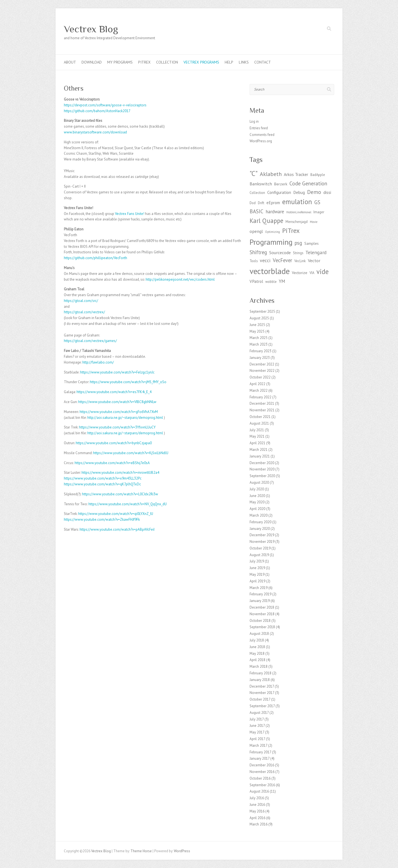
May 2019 (257, 574)
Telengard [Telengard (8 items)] (316, 252)
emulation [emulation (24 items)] (297, 202)
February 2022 (260, 397)
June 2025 (257, 325)
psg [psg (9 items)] (298, 243)
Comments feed (262, 135)
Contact (263, 62)
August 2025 (259, 318)
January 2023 (260, 358)
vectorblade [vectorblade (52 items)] (270, 271)
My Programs (120, 62)
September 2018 (262, 627)
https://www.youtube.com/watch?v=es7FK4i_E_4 (114, 392)
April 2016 (257, 818)
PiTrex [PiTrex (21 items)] (291, 231)
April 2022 (257, 384)
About (70, 62)
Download (92, 62)
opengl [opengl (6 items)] (256, 231)
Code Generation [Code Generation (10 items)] (308, 183)
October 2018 (260, 621)
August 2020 (259, 482)
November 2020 (262, 469)
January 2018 (260, 680)
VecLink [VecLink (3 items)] (300, 261)
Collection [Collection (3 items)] (257, 193)
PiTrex (144, 62)
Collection (167, 62)
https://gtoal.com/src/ (81, 301)
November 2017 (262, 693)
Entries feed (259, 128)
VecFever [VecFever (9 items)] (282, 260)
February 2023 (260, 351)
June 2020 (257, 496)
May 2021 (257, 436)
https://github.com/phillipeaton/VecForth (95, 258)
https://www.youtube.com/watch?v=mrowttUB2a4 (120, 473)
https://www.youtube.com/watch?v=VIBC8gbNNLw (117, 402)
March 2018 (259, 666)
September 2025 (262, 311)
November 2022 (262, 371)
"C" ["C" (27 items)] (254, 173)
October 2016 (260, 778)
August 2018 (259, 634)
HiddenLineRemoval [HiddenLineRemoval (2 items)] (299, 212)
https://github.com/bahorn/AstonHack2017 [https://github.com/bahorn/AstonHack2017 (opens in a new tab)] (97, 111)
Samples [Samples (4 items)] (311, 243)
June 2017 (257, 726)
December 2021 (262, 403)
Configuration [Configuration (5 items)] (279, 192)
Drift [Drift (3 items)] (261, 203)
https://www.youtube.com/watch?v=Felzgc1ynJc (117, 372)
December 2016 (262, 765)
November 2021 (262, 410)
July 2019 (257, 561)
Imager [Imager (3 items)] (319, 212)
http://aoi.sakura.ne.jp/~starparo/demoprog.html (125, 418)
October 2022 (260, 377)
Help (229, 62)
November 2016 (262, 772)
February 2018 (260, 673)
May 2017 (257, 732)
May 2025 (257, 331)
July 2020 (257, 489)
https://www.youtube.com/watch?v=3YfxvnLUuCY (117, 427)
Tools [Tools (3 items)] (254, 261)
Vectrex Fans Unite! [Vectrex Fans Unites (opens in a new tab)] (130, 214)
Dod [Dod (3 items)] (253, 203)
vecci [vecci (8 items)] (265, 260)
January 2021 (260, 456)
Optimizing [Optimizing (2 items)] (273, 232)
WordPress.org (261, 141)
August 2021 (259, 423)
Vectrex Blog (91, 29)
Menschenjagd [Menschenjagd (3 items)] (297, 222)
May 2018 (257, 653)
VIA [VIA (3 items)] (312, 273)
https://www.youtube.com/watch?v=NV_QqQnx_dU (128, 504)
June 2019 (257, 568)
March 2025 (259, 338)
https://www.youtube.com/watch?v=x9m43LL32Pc (103, 478)
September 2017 (262, 706)
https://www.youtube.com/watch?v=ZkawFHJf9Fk (102, 520)
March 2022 (259, 390)
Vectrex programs (201, 62)
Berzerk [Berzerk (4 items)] (281, 184)
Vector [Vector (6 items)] (314, 260)
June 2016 (257, 805)
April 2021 (257, 443)
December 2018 (262, 607)
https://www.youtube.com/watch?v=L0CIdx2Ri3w (120, 494)
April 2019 (257, 581)
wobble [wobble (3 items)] (271, 282)
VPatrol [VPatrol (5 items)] (256, 281)
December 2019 (262, 535)
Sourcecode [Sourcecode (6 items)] (280, 252)
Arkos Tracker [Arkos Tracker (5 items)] (296, 174)
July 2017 (257, 719)
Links (244, 62)
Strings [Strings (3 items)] (298, 253)
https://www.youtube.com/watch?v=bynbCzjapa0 (114, 443)
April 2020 (257, 509)
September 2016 (262, 785)
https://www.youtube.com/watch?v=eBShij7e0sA (112, 463)
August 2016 (259, 791)
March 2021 (259, 450)
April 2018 (257, 660)
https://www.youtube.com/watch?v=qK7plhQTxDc (102, 484)
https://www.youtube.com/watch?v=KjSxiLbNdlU (131, 453)
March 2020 (259, 515)
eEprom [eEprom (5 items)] (273, 203)
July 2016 (257, 798)
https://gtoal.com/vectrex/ (84, 312)
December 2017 (262, 686)
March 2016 (259, 824)
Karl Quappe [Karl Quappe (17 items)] (266, 221)
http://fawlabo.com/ (98, 362)
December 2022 (262, 364)
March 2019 (259, 588)
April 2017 (257, 739)
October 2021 (260, 417)
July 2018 (257, 640)
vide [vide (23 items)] (323, 272)
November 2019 (262, 542)
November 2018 (262, 614)
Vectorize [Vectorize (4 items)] (300, 273)
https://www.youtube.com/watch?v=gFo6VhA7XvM (119, 412)
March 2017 (258, 745)
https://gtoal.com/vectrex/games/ (90, 341)
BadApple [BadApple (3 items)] (318, 175)
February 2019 (260, 594)
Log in (254, 121)
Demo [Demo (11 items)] (314, 192)
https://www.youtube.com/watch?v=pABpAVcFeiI (117, 529)
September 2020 (262, 476)
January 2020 (260, 529)
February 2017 (260, 752)
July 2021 (257, 430)
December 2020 (262, 463)
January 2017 (260, 758)
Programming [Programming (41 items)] (271, 242)
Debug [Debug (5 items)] (299, 192)
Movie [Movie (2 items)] (314, 222)
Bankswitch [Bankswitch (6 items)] (261, 184)
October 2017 (260, 699)
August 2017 (259, 713)
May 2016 (257, 811)
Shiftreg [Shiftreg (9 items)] (258, 252)
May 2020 (257, 502)
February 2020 (260, 522)
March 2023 (259, 344)
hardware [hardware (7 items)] (275, 212)
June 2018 (257, 647)
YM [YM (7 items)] (282, 281)
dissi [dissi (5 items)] (327, 192)
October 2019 (260, 548)
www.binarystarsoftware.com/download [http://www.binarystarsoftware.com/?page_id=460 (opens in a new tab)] (95, 132)
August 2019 (259, 555)
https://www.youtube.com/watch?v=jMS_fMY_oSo (128, 382)
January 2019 (260, 601)
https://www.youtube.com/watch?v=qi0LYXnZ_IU (116, 514)
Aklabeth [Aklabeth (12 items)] (271, 174)
